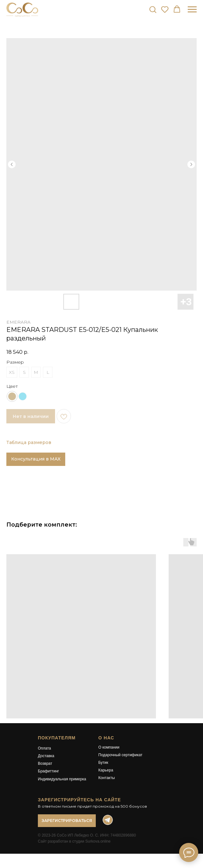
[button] (153, 9)
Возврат (45, 764)
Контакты (107, 778)
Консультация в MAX (36, 459)
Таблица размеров (29, 442)
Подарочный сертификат (120, 755)
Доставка (46, 756)
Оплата (44, 748)
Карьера (106, 770)
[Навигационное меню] (192, 10)
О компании (109, 747)
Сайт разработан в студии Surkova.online (74, 841)
